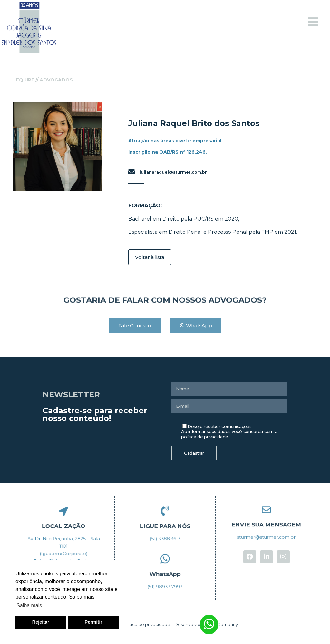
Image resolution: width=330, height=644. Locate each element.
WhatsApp (165, 573)
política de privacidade (205, 437)
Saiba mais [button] (29, 606)
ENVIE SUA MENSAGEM (267, 524)
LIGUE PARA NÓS (165, 525)
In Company (225, 624)
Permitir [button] (93, 622)
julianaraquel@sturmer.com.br (173, 172)
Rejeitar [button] (41, 622)
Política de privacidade (146, 624)
